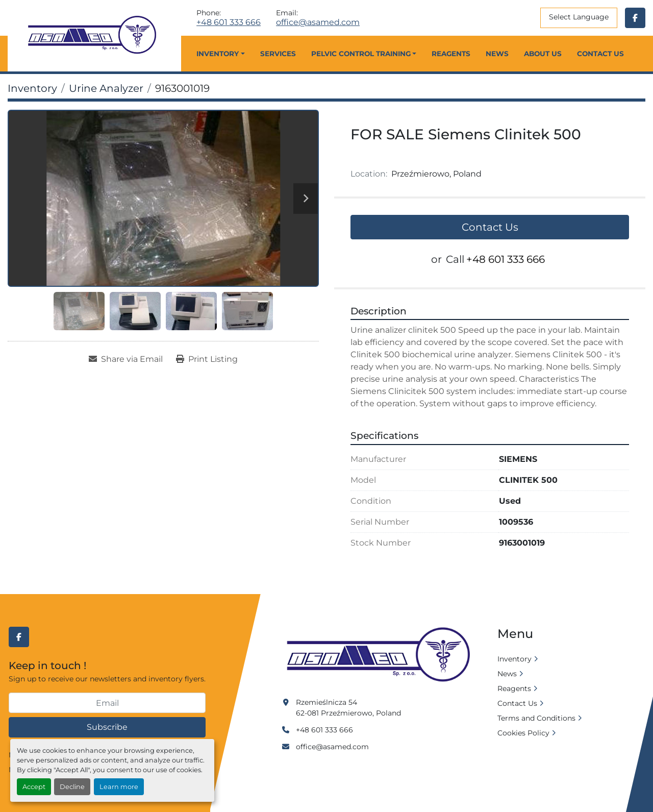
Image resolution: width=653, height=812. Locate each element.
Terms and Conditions (536, 718)
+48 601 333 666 (229, 22)
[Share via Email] (126, 359)
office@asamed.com (318, 22)
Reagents (451, 54)
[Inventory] (32, 88)
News (497, 54)
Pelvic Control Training (361, 54)
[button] (220, 54)
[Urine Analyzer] (106, 88)
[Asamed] (382, 655)
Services (278, 54)
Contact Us (600, 54)
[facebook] (635, 18)
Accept (34, 787)
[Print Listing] (207, 359)
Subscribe (107, 727)
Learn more (119, 787)
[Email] (107, 703)
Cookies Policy (523, 733)
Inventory (218, 54)
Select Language (579, 17)
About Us (543, 54)
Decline (72, 787)
